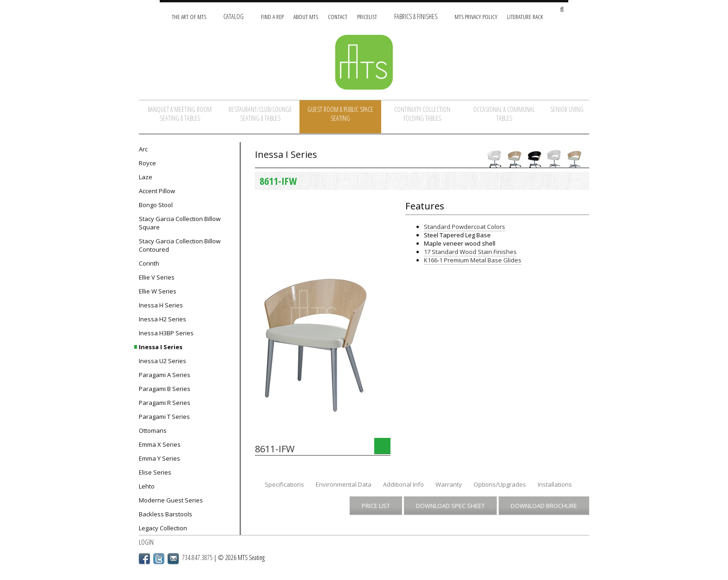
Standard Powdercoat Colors (465, 227)
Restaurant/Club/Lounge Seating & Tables (260, 114)
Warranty (449, 484)
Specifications (284, 484)
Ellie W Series (158, 291)
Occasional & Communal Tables (504, 114)
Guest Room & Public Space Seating (340, 114)
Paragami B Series (165, 389)
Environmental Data (344, 484)
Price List (376, 506)
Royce (147, 163)
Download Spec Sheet (450, 506)
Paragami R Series (165, 403)
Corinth (149, 263)
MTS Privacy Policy (476, 16)
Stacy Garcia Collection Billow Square (180, 223)
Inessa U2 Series (162, 361)
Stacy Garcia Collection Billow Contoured (180, 245)
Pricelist (367, 16)
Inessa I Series (161, 347)
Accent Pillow (157, 191)
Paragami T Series (164, 417)
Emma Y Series (159, 458)
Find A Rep (272, 16)
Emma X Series (160, 444)
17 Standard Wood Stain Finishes (470, 252)
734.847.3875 (197, 557)
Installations (555, 484)
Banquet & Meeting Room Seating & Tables (180, 114)
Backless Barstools (166, 514)
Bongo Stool (156, 205)
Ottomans (153, 430)
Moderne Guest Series (171, 500)
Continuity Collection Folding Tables (422, 114)
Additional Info (403, 484)
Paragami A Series (165, 375)
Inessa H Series (161, 305)
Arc (143, 149)
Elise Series (155, 472)
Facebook (144, 559)
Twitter (159, 559)
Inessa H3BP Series (166, 333)
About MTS (306, 16)
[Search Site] (562, 10)
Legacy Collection (163, 528)
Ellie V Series (157, 277)
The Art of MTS (189, 16)
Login (146, 542)
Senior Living (567, 109)
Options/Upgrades (500, 484)
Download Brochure (544, 506)
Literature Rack (525, 16)
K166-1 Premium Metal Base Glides (473, 260)
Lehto (147, 486)
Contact (338, 16)
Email (173, 559)
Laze (146, 177)
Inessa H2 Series (162, 319)
